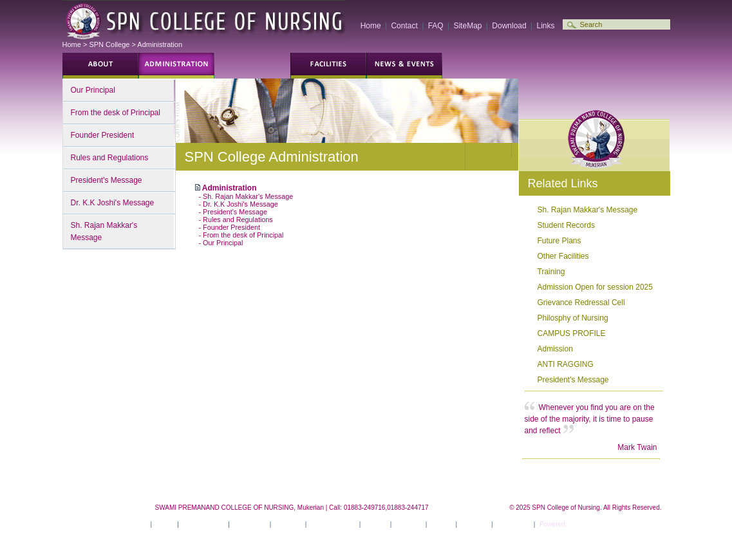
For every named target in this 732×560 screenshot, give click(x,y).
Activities (408, 524)
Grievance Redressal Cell (581, 303)
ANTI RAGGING (566, 364)
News (404, 66)
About (164, 524)
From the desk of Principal (116, 113)
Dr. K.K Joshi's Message (113, 203)
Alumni (556, 66)
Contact (404, 26)
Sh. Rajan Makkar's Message (104, 231)
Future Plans (559, 241)
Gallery (480, 66)
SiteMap (467, 26)
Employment (632, 66)
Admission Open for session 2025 (595, 287)
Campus (328, 66)
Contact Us (513, 524)
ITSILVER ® (586, 524)
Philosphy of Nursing (573, 318)
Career (441, 524)
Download (509, 26)
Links (545, 26)
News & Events (333, 524)
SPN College (109, 44)
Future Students (100, 66)
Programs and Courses (252, 66)
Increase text (507, 157)
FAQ (436, 26)
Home (371, 26)
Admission (555, 349)
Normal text (492, 157)
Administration (160, 44)
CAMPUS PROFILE (572, 333)
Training (551, 272)
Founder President (103, 135)
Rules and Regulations (110, 158)
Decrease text (476, 157)
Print (555, 101)
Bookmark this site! (637, 101)
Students (176, 66)
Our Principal (93, 90)
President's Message (107, 180)
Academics (249, 524)
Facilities (288, 524)
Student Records (566, 225)
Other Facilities (563, 256)
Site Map (474, 524)
